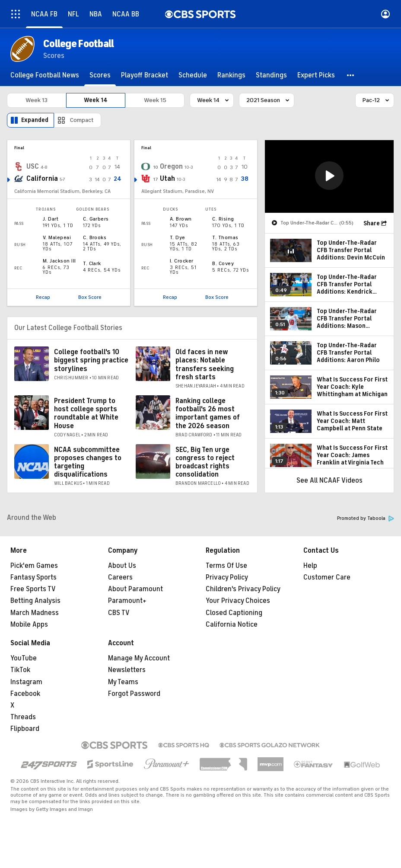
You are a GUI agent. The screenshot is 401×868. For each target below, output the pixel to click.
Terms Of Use (226, 566)
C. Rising (223, 219)
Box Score (90, 297)
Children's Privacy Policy (243, 589)
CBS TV (119, 613)
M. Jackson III (59, 261)
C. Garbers (96, 219)
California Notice (232, 625)
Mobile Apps (29, 625)
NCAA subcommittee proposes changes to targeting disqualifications (88, 462)
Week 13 (37, 100)
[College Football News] (45, 75)
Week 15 (155, 100)
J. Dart (51, 219)
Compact (82, 120)
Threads (23, 717)
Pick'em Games (34, 566)
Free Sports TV (33, 589)
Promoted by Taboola (366, 518)
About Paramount (135, 589)
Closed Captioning (234, 613)
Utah (167, 179)
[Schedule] (193, 75)
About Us (122, 566)
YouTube (24, 658)
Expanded (35, 120)
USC (33, 167)
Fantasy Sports (33, 577)
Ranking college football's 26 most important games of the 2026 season (208, 413)
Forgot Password (134, 694)
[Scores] (100, 75)
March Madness (35, 613)
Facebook (25, 694)
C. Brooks (95, 237)
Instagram (26, 682)
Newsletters (127, 670)
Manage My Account (139, 658)
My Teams (123, 682)
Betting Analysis (35, 601)
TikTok (20, 670)
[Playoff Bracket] (145, 75)
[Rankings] (231, 75)
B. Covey (223, 263)
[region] (329, 176)
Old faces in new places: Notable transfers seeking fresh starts (205, 365)
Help (310, 566)
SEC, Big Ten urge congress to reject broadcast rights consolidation (205, 462)
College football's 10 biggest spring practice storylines (91, 360)
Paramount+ (127, 601)
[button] (351, 75)
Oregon (171, 167)
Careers (120, 577)
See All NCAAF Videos (329, 480)
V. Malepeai (57, 237)
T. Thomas (225, 237)
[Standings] (271, 75)
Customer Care (327, 577)
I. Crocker (182, 261)
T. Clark (92, 263)
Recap (43, 297)
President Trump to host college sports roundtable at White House (86, 413)
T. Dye (178, 237)
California (42, 179)
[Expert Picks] (316, 75)
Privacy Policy (227, 577)
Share (372, 223)
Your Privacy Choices (238, 601)
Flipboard (25, 729)
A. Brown (181, 219)
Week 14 (96, 100)
